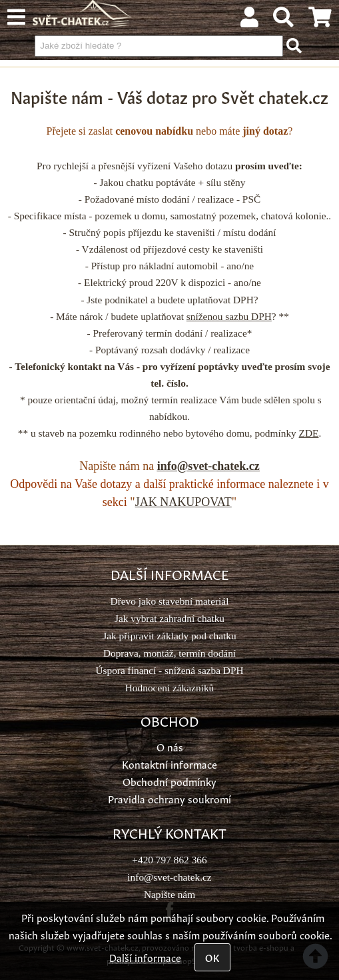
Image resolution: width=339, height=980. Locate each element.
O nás (170, 746)
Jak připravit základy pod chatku (169, 636)
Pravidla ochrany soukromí (169, 798)
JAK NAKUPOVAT (183, 502)
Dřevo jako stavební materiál (170, 601)
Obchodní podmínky (169, 781)
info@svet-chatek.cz (208, 466)
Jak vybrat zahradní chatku (169, 618)
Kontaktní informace (169, 764)
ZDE (309, 433)
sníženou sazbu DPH (229, 316)
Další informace (145, 957)
